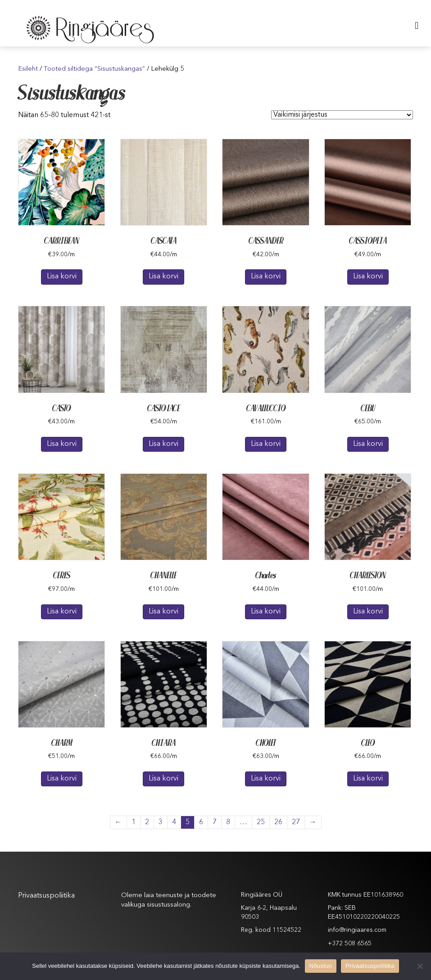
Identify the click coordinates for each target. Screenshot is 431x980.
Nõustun (321, 966)
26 (278, 822)
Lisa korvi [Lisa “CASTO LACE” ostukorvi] (163, 444)
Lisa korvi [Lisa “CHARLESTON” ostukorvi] (368, 612)
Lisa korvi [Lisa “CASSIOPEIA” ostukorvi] (368, 277)
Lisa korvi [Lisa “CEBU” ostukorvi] (368, 444)
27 (296, 822)
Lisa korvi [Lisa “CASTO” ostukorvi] (62, 444)
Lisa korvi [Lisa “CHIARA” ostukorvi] (163, 779)
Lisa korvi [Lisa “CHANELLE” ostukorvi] (163, 612)
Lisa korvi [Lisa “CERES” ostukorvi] (62, 612)
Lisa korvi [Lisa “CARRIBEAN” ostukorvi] (62, 277)
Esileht (28, 69)
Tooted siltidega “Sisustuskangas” (94, 69)
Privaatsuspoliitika (46, 896)
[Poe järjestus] (342, 115)
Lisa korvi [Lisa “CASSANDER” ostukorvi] (266, 277)
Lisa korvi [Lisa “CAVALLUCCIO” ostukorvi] (266, 444)
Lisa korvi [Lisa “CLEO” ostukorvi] (368, 779)
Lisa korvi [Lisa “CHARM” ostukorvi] (62, 779)
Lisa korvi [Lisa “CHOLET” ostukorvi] (266, 779)
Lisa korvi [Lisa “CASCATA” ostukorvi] (163, 277)
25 (261, 822)
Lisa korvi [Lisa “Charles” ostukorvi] (266, 612)
